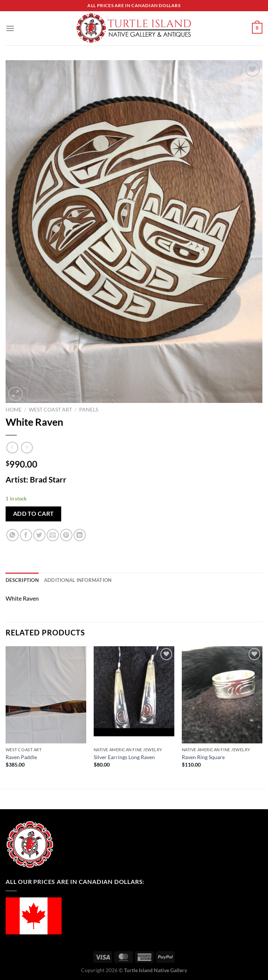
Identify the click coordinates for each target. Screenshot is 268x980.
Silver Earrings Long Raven (124, 757)
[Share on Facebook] (26, 535)
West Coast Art (50, 410)
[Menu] (10, 28)
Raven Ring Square (203, 757)
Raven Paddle (21, 757)
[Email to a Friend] (53, 535)
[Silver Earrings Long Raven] (134, 695)
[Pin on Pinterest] (66, 535)
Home (14, 410)
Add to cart (34, 514)
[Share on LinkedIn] (80, 535)
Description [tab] (22, 580)
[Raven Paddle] (46, 695)
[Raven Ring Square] (222, 695)
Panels (89, 410)
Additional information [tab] (78, 580)
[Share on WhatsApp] (13, 535)
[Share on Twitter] (39, 535)
